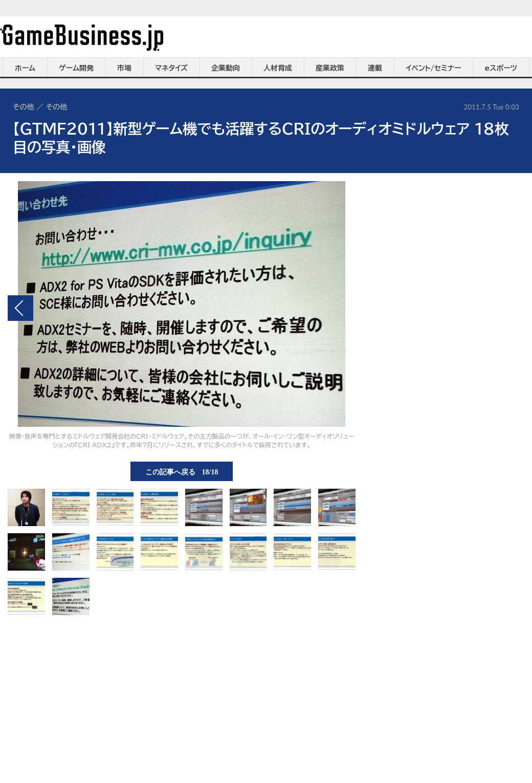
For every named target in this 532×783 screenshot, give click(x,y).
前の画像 (20, 308)
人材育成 (278, 68)
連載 (375, 68)
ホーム (25, 68)
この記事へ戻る (182, 471)
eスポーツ (501, 68)
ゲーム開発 (76, 68)
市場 (124, 68)
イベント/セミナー (434, 68)
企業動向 (226, 68)
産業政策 (330, 68)
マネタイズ (171, 68)
